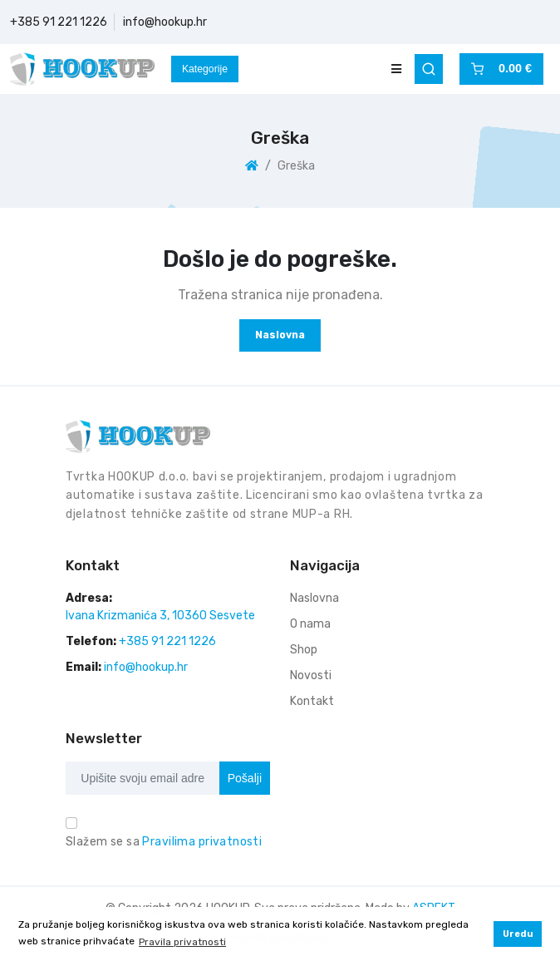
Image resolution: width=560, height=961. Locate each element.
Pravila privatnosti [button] (182, 942)
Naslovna (280, 335)
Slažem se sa (164, 842)
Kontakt (312, 701)
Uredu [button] (518, 934)
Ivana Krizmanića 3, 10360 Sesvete (160, 616)
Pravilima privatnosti (202, 842)
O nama (310, 624)
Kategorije (205, 69)
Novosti (311, 675)
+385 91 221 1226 (59, 22)
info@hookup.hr (165, 22)
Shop (304, 650)
